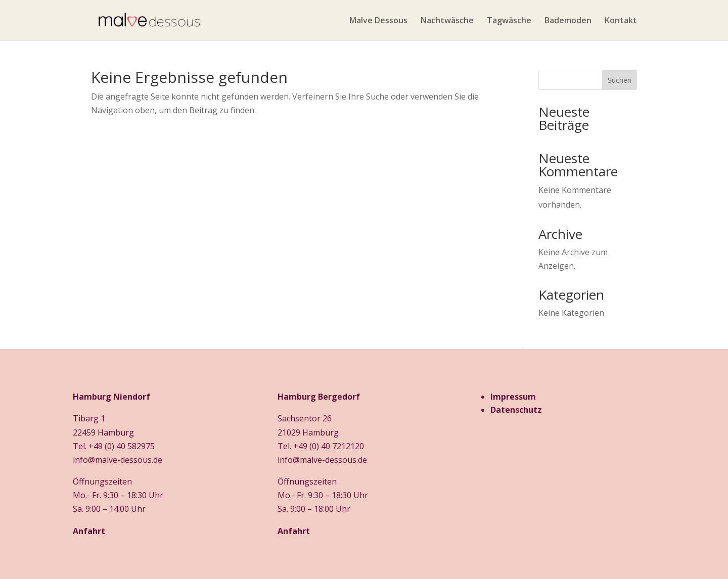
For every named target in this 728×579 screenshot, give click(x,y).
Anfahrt (89, 531)
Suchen (620, 80)
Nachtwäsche (447, 21)
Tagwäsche (509, 21)
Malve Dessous (378, 21)
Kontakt (621, 21)
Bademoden (568, 21)
